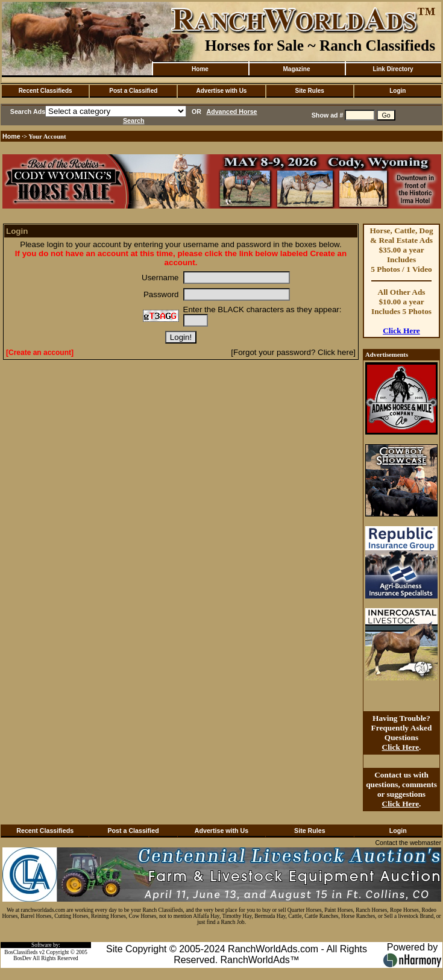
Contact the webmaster (408, 843)
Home (200, 69)
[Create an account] (40, 353)
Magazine (296, 69)
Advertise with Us (222, 91)
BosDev (22, 958)
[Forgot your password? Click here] (293, 352)
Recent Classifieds (46, 91)
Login (397, 91)
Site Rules (309, 91)
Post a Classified (133, 91)
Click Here (401, 331)
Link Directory (393, 69)
